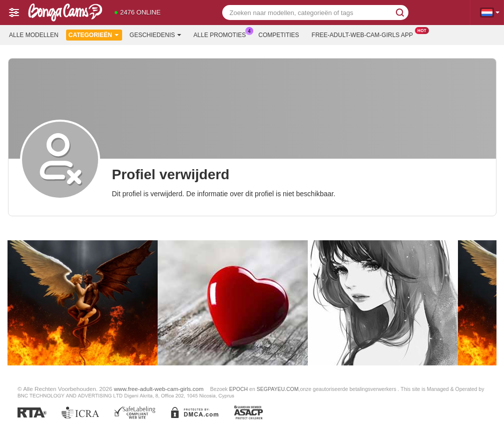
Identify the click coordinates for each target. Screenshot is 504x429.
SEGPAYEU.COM (278, 389)
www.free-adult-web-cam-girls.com (159, 389)
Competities (279, 35)
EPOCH (238, 389)
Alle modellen (34, 35)
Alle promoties (222, 34)
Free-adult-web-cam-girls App (365, 34)
